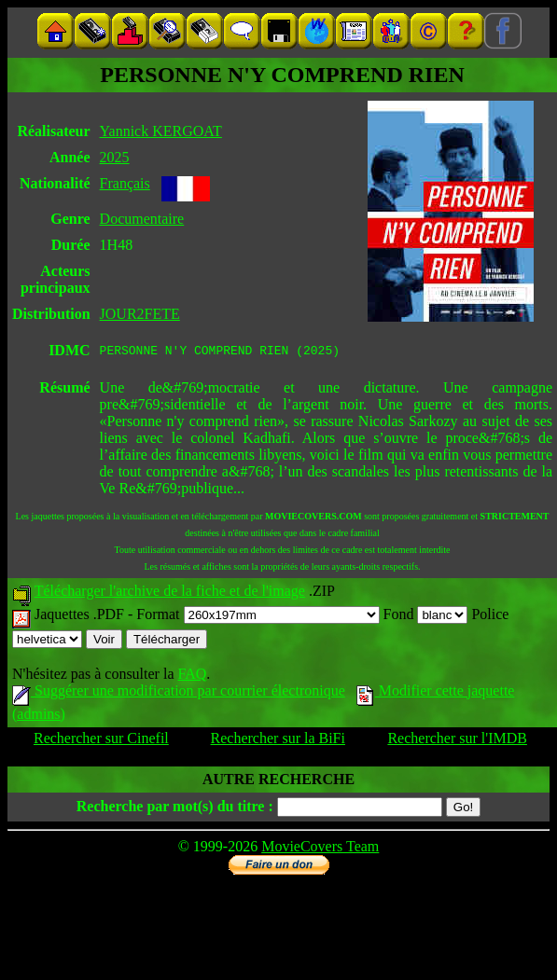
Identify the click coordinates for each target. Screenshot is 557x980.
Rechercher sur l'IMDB (457, 741)
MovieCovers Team (320, 849)
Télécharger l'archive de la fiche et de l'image (170, 594)
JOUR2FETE (140, 314)
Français (125, 183)
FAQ (192, 676)
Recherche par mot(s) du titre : (175, 809)
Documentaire (142, 219)
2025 (115, 157)
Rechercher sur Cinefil (101, 741)
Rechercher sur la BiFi (278, 741)
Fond (426, 617)
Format (258, 617)
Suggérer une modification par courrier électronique (179, 693)
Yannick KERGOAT (161, 131)
